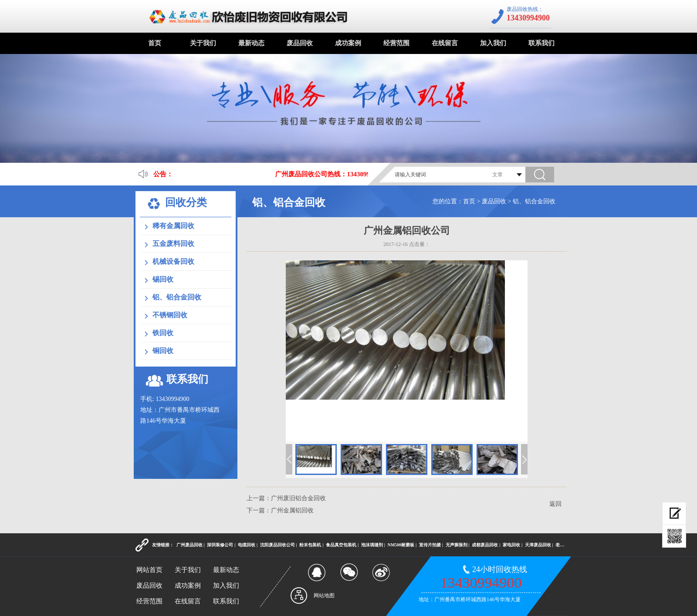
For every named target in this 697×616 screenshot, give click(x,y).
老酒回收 (564, 545)
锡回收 (163, 279)
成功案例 (348, 43)
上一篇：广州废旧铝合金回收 (286, 498)
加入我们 (493, 43)
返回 (555, 504)
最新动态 (251, 43)
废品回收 (300, 43)
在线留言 (445, 43)
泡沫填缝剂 (372, 545)
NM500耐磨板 (401, 545)
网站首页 (149, 570)
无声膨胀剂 (457, 545)
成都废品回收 (485, 545)
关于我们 (203, 43)
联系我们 (541, 43)
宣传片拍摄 (430, 545)
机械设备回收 (173, 261)
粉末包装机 (310, 545)
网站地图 (324, 596)
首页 (155, 43)
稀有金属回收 (173, 226)
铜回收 (163, 351)
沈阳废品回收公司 (277, 545)
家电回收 (511, 545)
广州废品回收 (189, 545)
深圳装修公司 (220, 545)
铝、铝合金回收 (534, 201)
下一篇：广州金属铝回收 (280, 510)
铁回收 (163, 333)
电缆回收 (247, 545)
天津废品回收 (538, 545)
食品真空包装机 (341, 545)
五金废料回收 (173, 244)
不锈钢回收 (170, 315)
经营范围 (396, 43)
